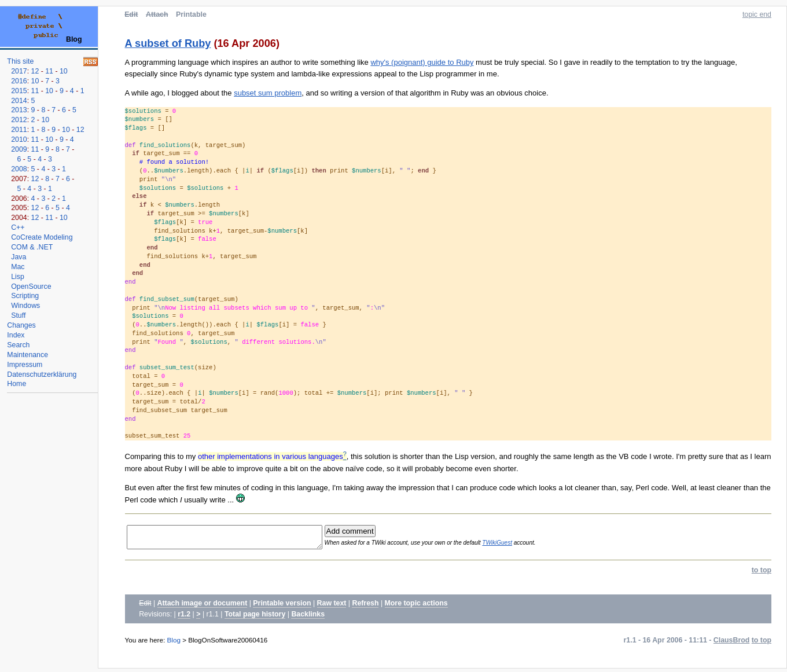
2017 (19, 71)
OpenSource (31, 287)
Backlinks (308, 618)
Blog (174, 643)
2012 (19, 120)
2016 (19, 81)
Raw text (332, 607)
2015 (19, 91)
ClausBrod (731, 644)
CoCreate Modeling (42, 237)
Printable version (282, 607)
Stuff (18, 315)
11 (49, 71)
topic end (757, 14)
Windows (25, 306)
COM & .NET (32, 247)
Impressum (25, 365)
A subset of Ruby (168, 43)
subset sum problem (268, 93)
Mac (18, 267)
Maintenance (27, 355)
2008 (19, 169)
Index (16, 335)
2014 (19, 101)
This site (20, 61)
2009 (19, 149)
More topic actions (416, 607)
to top (762, 574)
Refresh (365, 607)
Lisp (18, 277)
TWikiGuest (516, 544)
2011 (19, 130)
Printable (191, 14)
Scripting (25, 296)
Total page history (255, 618)
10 (64, 71)
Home (16, 384)
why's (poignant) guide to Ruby (422, 62)
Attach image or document (203, 607)
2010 (19, 139)
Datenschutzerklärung (42, 374)
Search (18, 345)
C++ (18, 227)
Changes (21, 325)
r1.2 (184, 618)
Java (19, 257)
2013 (19, 110)
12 (35, 71)
